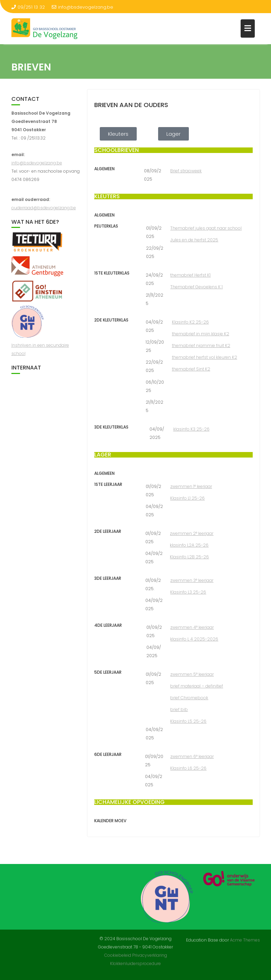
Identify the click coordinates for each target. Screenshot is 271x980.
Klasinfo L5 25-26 (188, 721)
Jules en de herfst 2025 (194, 240)
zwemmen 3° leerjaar (192, 580)
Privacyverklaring (150, 952)
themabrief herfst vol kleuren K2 (205, 357)
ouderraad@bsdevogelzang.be (44, 208)
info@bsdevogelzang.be (83, 7)
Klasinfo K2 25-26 (190, 322)
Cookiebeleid (118, 952)
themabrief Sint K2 (191, 369)
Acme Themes (245, 939)
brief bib (179, 709)
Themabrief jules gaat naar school (206, 228)
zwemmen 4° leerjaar (192, 627)
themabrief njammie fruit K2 (201, 345)
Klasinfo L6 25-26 (188, 768)
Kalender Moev (110, 821)
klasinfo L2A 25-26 (189, 545)
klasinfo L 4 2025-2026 (194, 639)
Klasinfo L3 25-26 (188, 592)
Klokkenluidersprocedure (135, 960)
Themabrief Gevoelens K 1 (196, 287)
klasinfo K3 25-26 (191, 429)
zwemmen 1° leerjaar (191, 486)
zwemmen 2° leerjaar (192, 533)
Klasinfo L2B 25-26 (189, 557)
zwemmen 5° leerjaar (192, 674)
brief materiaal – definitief (197, 686)
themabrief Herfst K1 (190, 275)
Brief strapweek (186, 171)
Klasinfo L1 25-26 (187, 498)
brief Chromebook (189, 698)
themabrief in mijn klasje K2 (201, 334)
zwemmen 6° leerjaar (192, 756)
